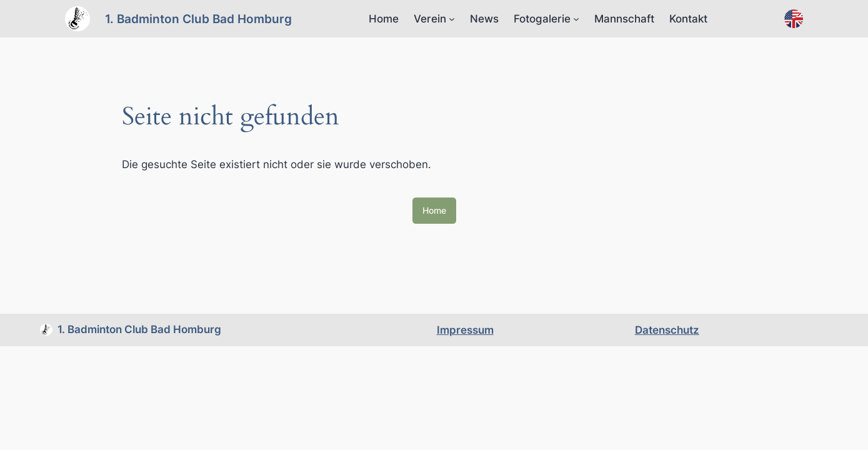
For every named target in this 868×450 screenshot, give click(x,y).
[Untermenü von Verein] (452, 19)
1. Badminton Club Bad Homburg (198, 19)
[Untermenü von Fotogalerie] (576, 19)
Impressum (465, 330)
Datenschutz (667, 330)
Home (384, 19)
